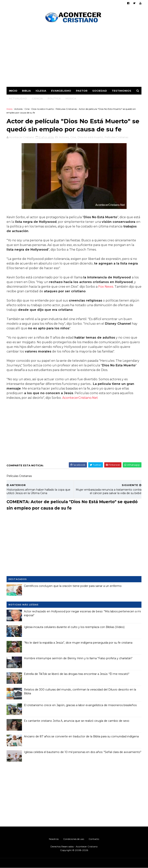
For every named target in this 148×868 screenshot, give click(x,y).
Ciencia (37, 98)
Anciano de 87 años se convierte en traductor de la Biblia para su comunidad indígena (81, 736)
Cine (27, 109)
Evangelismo (61, 91)
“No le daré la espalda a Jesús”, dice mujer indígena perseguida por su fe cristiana (78, 643)
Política (54, 98)
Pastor (82, 91)
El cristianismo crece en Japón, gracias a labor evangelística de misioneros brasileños (80, 705)
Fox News (106, 287)
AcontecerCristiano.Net (80, 398)
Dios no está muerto (43, 109)
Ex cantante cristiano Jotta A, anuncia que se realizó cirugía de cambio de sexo (77, 721)
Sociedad (100, 91)
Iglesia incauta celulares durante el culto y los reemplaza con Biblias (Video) (74, 627)
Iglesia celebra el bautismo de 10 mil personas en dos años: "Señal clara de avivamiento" (83, 752)
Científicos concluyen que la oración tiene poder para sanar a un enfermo (73, 586)
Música (71, 98)
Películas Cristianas (66, 109)
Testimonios (122, 91)
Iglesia (41, 91)
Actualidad (18, 98)
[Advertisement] (74, 56)
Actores (18, 109)
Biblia (26, 91)
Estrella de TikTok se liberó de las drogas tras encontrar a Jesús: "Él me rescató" (77, 674)
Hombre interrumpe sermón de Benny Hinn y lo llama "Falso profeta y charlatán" (78, 658)
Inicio (13, 91)
